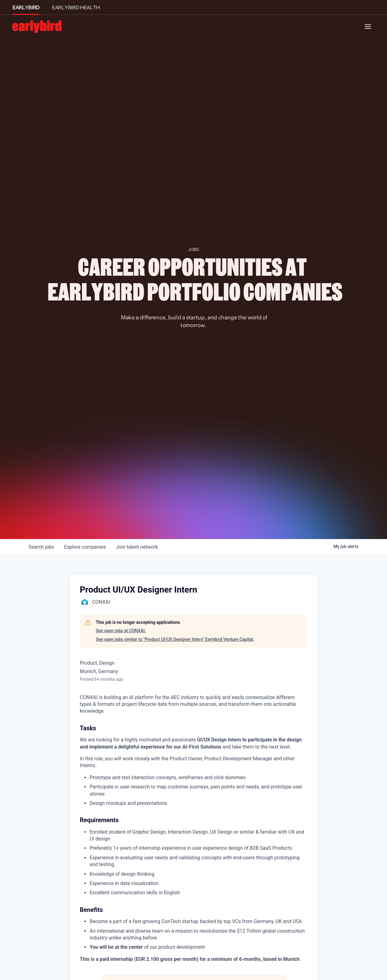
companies (85, 547)
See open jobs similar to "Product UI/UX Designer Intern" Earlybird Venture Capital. (175, 639)
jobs (41, 547)
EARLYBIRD (26, 7)
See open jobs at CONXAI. (121, 631)
